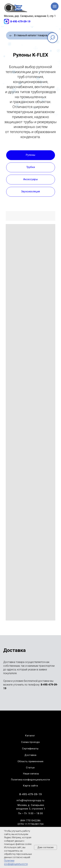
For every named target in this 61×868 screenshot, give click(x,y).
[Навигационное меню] (55, 6)
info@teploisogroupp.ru (30, 800)
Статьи (30, 768)
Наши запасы (31, 774)
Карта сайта (30, 786)
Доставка (30, 755)
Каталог (30, 736)
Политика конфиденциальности (30, 780)
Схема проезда (30, 742)
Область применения (30, 761)
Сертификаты (30, 749)
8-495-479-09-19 (20, 22)
